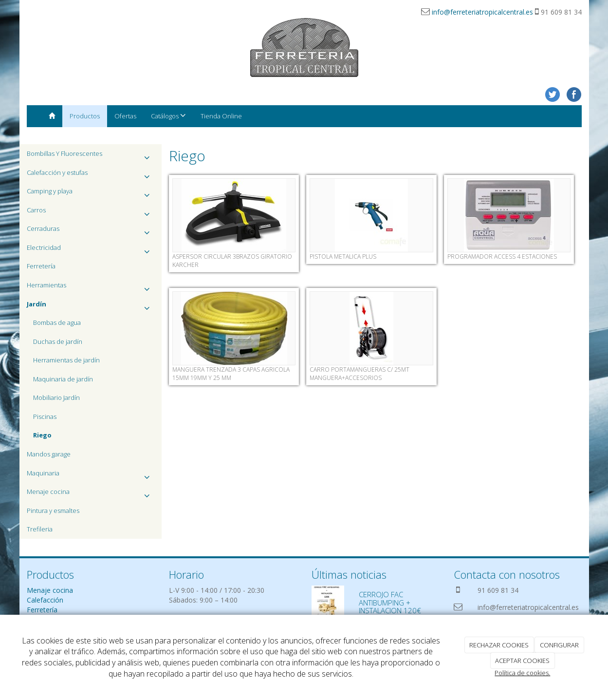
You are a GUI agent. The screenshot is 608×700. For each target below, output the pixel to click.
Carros (91, 213)
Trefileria (40, 529)
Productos (85, 116)
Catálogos (168, 116)
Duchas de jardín (58, 341)
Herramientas (91, 288)
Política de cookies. (522, 673)
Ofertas (125, 116)
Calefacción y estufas (91, 175)
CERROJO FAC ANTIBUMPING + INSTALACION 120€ (390, 602)
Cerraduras (91, 231)
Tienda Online (221, 116)
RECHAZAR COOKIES (499, 645)
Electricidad (91, 250)
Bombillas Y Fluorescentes (91, 156)
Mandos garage (49, 454)
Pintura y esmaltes (53, 511)
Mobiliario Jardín (56, 397)
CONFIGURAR (559, 645)
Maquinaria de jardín (63, 379)
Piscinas (45, 416)
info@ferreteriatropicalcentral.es (482, 12)
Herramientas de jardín (66, 360)
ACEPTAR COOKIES (522, 661)
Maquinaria (91, 476)
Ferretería (41, 266)
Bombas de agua (57, 322)
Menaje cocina (91, 494)
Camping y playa (91, 194)
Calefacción (45, 600)
